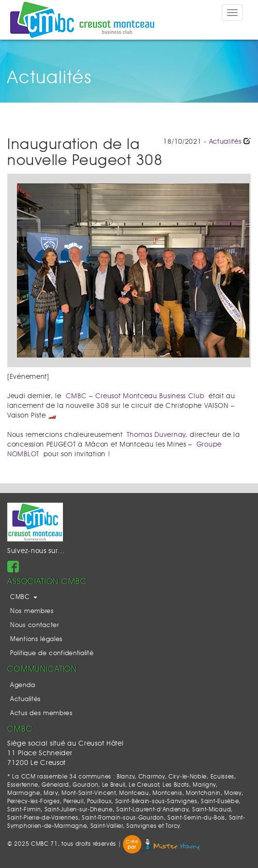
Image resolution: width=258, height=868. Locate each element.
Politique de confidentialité (52, 653)
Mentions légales (36, 639)
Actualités (225, 142)
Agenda (23, 685)
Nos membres (32, 611)
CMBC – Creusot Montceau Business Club (135, 396)
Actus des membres (41, 713)
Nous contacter (35, 625)
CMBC (24, 597)
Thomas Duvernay (156, 435)
